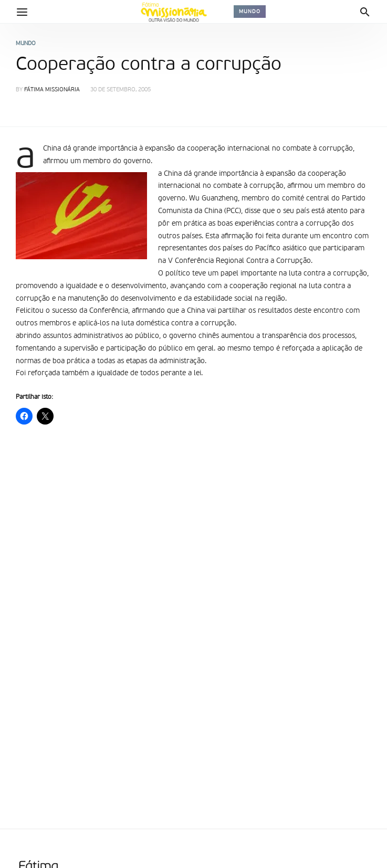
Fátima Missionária (52, 90)
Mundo (250, 12)
